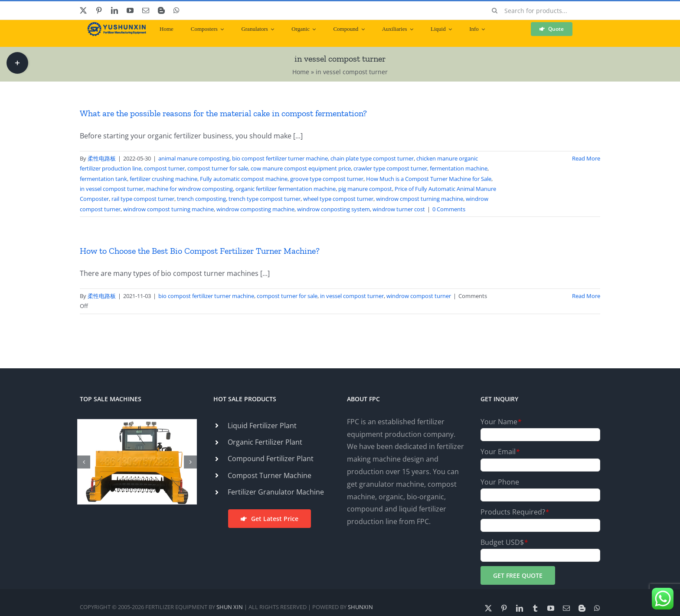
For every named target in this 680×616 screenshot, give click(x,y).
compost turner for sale (218, 168)
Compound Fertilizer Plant (271, 459)
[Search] (495, 10)
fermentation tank (103, 179)
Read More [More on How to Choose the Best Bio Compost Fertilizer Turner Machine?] (586, 296)
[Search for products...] (543, 10)
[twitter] (83, 10)
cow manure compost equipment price (301, 168)
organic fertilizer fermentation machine (286, 189)
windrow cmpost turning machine (420, 199)
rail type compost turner (143, 199)
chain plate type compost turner (372, 158)
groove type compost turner (327, 179)
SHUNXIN (360, 607)
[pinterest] (99, 10)
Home (301, 72)
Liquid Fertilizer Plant (262, 426)
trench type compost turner (265, 199)
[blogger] (161, 10)
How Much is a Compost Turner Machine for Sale (429, 179)
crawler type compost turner (390, 168)
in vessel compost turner (112, 189)
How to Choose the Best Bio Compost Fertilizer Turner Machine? (200, 251)
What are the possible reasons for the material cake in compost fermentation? (223, 113)
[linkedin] (114, 10)
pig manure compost (365, 189)
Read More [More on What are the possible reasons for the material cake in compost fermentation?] (586, 158)
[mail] (146, 10)
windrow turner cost (399, 209)
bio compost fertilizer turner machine (280, 158)
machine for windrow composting (190, 189)
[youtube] (130, 10)
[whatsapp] (177, 10)
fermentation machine (459, 168)
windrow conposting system (333, 209)
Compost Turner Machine (270, 475)
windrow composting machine (255, 209)
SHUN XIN (230, 607)
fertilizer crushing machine (163, 179)
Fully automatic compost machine (244, 179)
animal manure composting (194, 158)
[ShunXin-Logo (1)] (114, 26)
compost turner (164, 168)
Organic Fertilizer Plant (265, 442)
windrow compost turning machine (168, 209)
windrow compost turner (419, 296)
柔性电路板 (102, 158)
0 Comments (449, 209)
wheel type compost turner (338, 199)
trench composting (201, 199)
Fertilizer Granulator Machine (276, 492)
